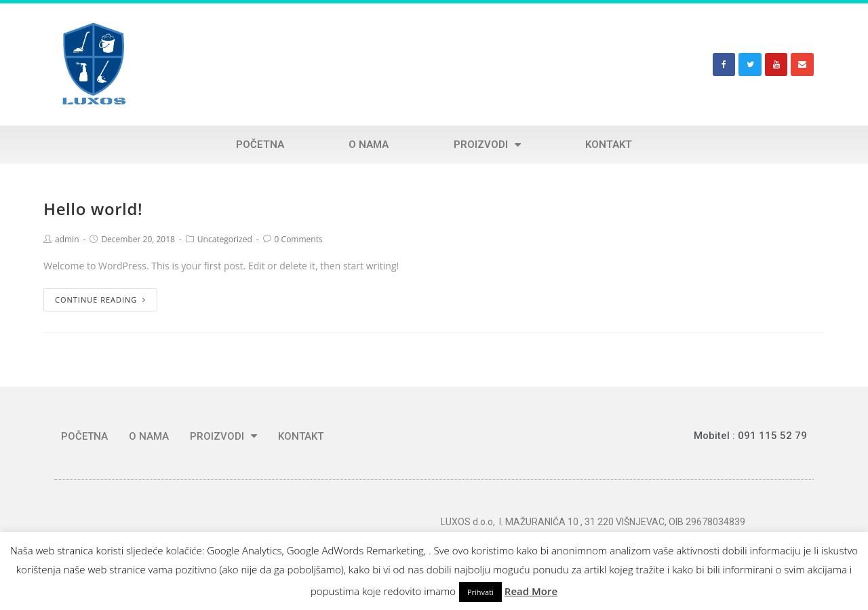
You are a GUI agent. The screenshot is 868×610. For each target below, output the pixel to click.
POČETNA (260, 145)
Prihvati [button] (480, 592)
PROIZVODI (487, 145)
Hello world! (93, 209)
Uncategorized (225, 239)
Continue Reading (100, 300)
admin (67, 239)
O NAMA (369, 145)
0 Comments (299, 239)
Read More (531, 591)
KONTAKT (609, 145)
